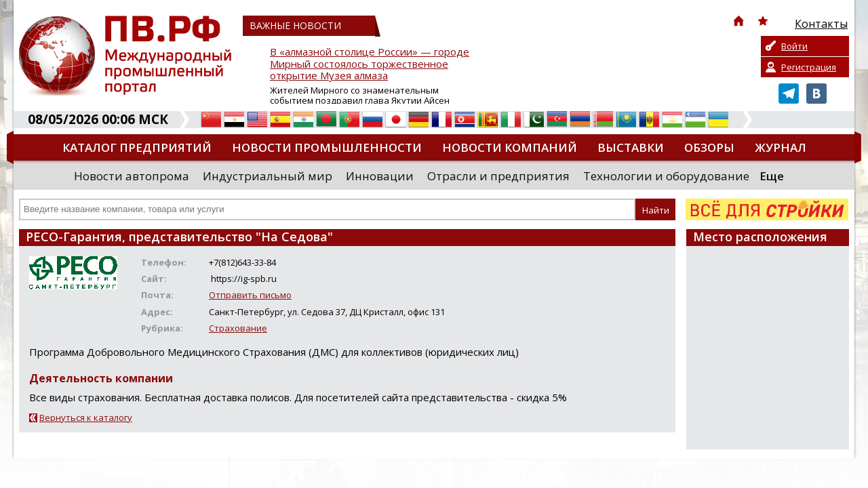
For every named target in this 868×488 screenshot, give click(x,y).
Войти (794, 46)
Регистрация (809, 67)
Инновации (380, 176)
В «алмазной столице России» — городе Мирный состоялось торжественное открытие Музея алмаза (370, 64)
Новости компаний (510, 147)
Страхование (238, 328)
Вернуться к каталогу (86, 418)
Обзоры (709, 147)
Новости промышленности (327, 147)
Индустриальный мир (268, 176)
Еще (772, 176)
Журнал (781, 147)
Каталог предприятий (137, 147)
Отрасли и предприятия (498, 176)
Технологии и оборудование (666, 176)
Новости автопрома (132, 176)
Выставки (631, 147)
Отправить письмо (250, 295)
